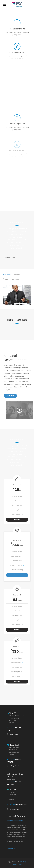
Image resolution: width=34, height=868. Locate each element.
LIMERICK (13, 790)
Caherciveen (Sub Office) (15, 775)
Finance (5, 279)
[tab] (7, 275)
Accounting (7, 275)
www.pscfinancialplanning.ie (15, 821)
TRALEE (12, 713)
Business (17, 275)
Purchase (17, 520)
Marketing (15, 279)
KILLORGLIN (14, 745)
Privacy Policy (11, 848)
